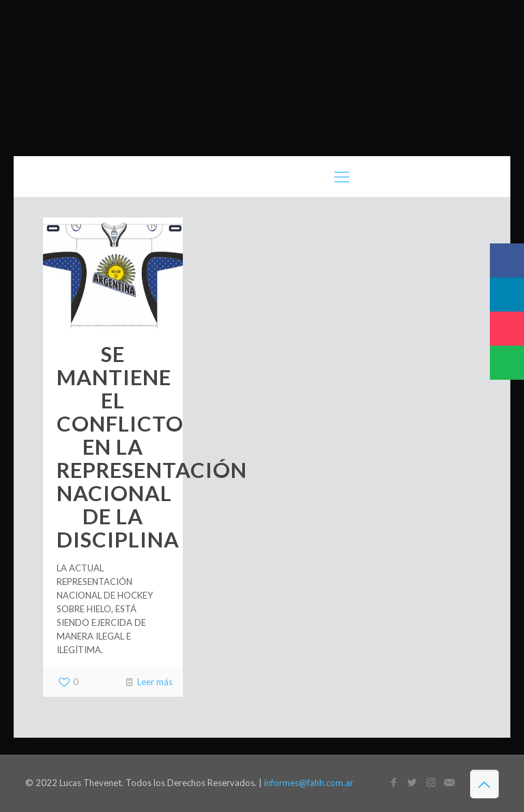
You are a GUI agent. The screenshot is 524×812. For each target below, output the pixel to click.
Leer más (155, 682)
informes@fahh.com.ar (309, 783)
